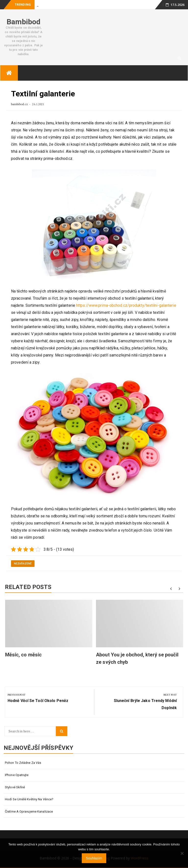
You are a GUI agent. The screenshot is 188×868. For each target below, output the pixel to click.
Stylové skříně (15, 787)
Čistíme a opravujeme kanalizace (29, 811)
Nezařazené (23, 564)
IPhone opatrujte (17, 775)
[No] (182, 853)
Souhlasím (94, 858)
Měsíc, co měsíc (23, 655)
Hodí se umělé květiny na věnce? (29, 799)
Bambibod (24, 22)
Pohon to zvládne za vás (23, 763)
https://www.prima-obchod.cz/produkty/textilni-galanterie (126, 305)
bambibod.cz (20, 104)
